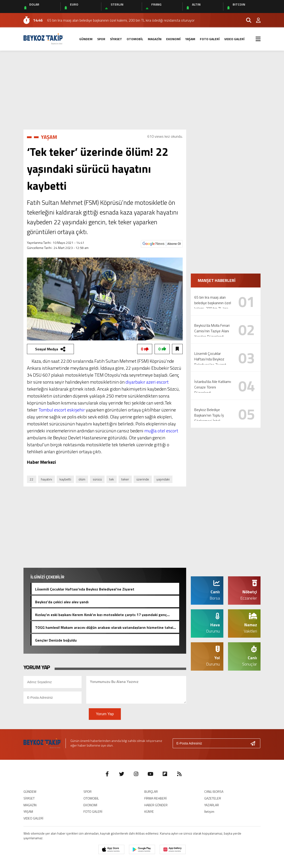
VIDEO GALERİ (234, 39)
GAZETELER (213, 798)
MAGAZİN (155, 39)
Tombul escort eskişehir (62, 410)
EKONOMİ (173, 39)
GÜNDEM (86, 39)
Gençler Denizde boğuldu (56, 640)
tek (112, 479)
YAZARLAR (212, 805)
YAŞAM (190, 39)
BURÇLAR (151, 791)
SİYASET (116, 39)
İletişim (209, 811)
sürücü (97, 479)
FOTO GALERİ (210, 39)
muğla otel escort (161, 431)
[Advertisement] (142, 90)
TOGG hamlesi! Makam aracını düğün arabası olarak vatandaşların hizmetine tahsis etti (105, 627)
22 (32, 479)
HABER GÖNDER (156, 805)
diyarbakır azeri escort (147, 382)
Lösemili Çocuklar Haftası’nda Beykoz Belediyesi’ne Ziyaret (85, 589)
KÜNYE (149, 811)
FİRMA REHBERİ (155, 798)
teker (125, 479)
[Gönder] (255, 743)
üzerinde (143, 479)
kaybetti (65, 479)
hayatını (46, 479)
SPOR (101, 39)
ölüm (82, 479)
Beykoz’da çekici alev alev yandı (62, 601)
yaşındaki (163, 479)
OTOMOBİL (135, 39)
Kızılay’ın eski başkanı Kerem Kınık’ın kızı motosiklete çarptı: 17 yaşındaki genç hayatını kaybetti (101, 614)
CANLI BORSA (214, 791)
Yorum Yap (105, 714)
